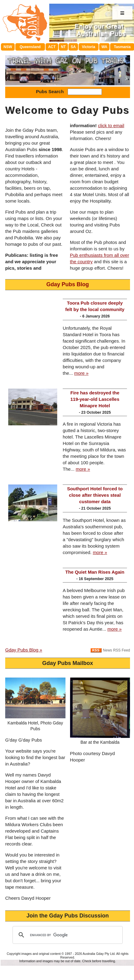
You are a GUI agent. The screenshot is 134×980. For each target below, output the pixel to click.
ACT (52, 47)
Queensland (30, 47)
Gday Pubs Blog (67, 284)
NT (63, 47)
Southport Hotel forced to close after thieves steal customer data (95, 495)
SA (73, 47)
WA (104, 47)
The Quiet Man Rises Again (95, 572)
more (80, 373)
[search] (67, 935)
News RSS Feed (116, 650)
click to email (111, 125)
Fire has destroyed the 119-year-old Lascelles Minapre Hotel (95, 399)
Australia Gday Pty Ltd (99, 954)
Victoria (88, 47)
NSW (8, 47)
